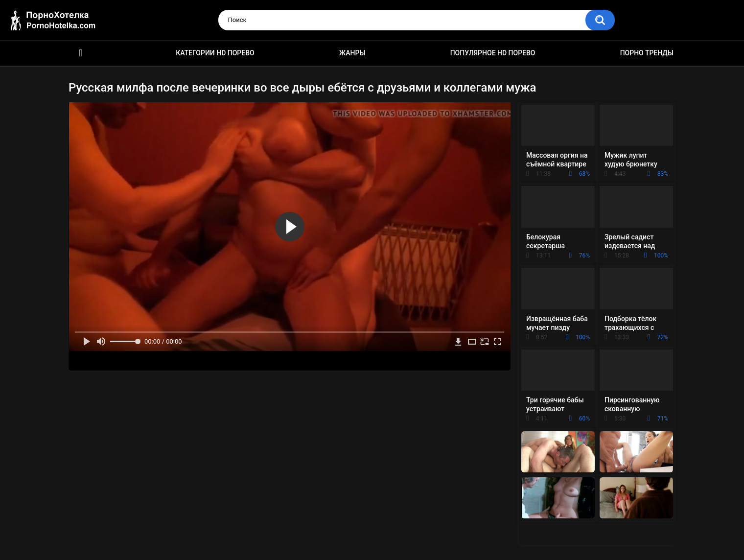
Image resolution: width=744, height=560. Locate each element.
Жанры (352, 53)
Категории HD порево (215, 53)
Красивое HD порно (81, 53)
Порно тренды (647, 53)
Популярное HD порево (493, 53)
